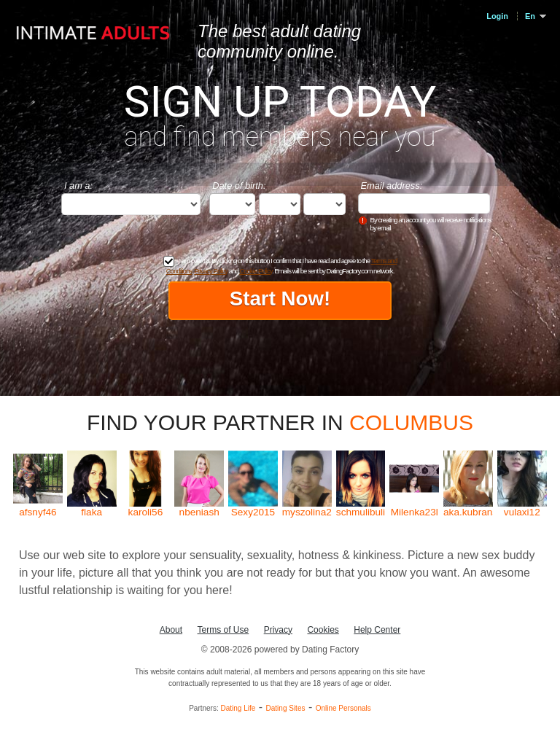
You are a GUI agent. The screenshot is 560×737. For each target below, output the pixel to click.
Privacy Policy (211, 271)
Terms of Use (223, 630)
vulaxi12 (522, 512)
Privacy (278, 630)
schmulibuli (361, 512)
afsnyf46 (38, 512)
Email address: (392, 186)
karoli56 (146, 512)
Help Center (377, 630)
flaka (92, 512)
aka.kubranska (468, 512)
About (171, 630)
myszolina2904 (307, 512)
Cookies (323, 630)
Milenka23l (415, 512)
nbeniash (199, 512)
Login (497, 16)
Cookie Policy (255, 271)
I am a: (78, 186)
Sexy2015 (253, 512)
